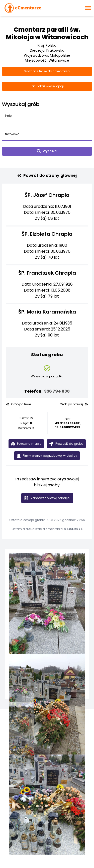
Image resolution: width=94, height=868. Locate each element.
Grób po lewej (19, 404)
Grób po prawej (74, 404)
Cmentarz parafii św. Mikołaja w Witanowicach (47, 33)
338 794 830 (57, 391)
